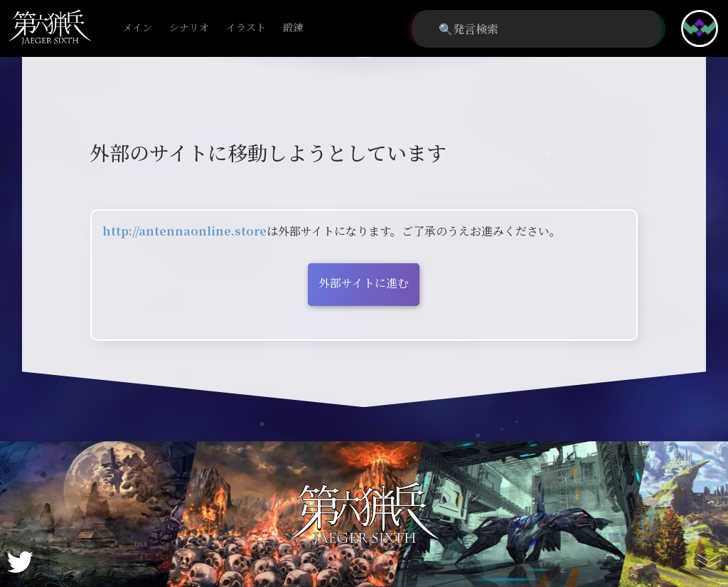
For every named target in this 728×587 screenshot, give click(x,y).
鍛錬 (293, 28)
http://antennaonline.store (184, 231)
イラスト (246, 28)
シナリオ (189, 28)
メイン (137, 28)
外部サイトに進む (364, 283)
